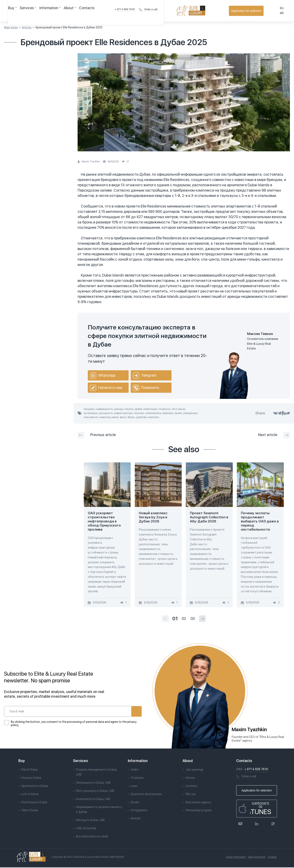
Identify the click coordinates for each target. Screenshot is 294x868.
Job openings (195, 770)
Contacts (110, 11)
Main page (11, 27)
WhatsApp (103, 376)
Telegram (145, 376)
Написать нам (106, 388)
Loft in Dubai (30, 795)
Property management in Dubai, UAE (97, 773)
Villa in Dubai (30, 811)
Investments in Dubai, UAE (93, 800)
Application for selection (268, 11)
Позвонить (146, 388)
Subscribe (123, 711)
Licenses (191, 787)
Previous (97, 435)
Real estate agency (198, 803)
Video (135, 770)
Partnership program (199, 811)
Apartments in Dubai (35, 787)
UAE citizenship (86, 829)
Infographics (139, 811)
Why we (191, 795)
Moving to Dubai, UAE (91, 821)
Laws (134, 787)
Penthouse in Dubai (34, 803)
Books (135, 803)
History (190, 779)
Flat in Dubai (30, 770)
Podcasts (137, 779)
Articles (27, 27)
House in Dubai (31, 779)
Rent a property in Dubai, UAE (95, 791)
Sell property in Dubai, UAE (93, 783)
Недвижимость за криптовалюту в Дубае (99, 810)
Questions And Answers (146, 795)
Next (274, 435)
